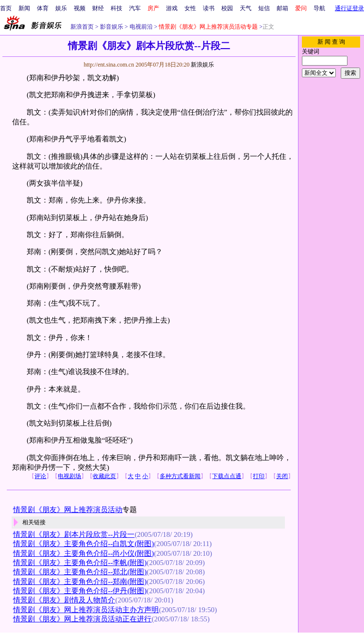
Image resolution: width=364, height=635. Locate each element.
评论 (40, 476)
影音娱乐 (112, 27)
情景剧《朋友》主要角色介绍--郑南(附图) (80, 582)
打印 (259, 476)
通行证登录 (349, 8)
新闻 (24, 8)
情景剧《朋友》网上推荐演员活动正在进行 (82, 619)
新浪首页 (82, 27)
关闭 (282, 476)
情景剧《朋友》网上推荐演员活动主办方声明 (86, 610)
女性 (190, 8)
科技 (116, 8)
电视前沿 (141, 27)
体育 (43, 8)
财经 (98, 8)
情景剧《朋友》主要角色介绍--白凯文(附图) (83, 544)
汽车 (135, 8)
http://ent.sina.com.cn (109, 65)
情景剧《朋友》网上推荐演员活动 (68, 510)
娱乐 (61, 8)
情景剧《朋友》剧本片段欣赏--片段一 (74, 534)
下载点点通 (227, 476)
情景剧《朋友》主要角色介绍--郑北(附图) (80, 572)
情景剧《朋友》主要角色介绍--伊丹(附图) (80, 591)
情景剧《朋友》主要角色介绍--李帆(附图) (80, 563)
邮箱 (282, 8)
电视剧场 (69, 476)
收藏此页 (104, 476)
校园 (227, 8)
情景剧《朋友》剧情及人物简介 (64, 600)
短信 (264, 8)
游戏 (172, 8)
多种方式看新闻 (180, 476)
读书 (209, 8)
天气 (246, 8)
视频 (80, 8)
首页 (6, 8)
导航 (319, 8)
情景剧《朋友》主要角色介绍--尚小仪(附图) (83, 553)
